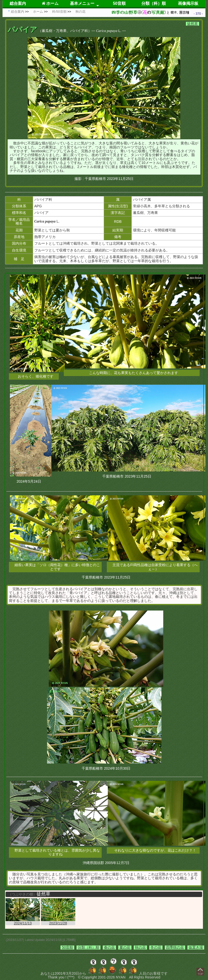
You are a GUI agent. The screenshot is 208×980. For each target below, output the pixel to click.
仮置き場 (196, 947)
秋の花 (140, 947)
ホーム (50, 3)
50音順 (119, 3)
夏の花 (125, 947)
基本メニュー (82, 3)
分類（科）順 (154, 3)
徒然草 (192, 24)
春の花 (109, 947)
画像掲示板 (188, 3)
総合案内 (18, 3)
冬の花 (156, 947)
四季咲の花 (175, 947)
